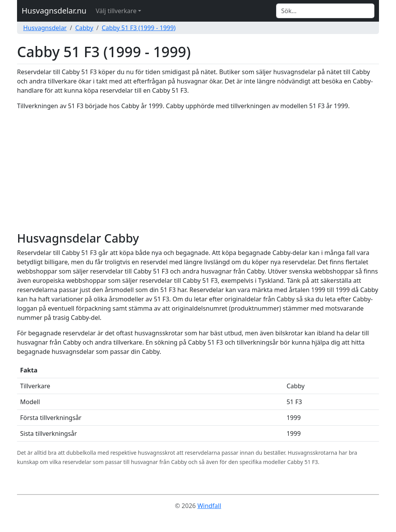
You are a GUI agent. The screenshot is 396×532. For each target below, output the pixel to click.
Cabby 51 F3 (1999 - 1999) (139, 28)
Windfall (209, 506)
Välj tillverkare (116, 11)
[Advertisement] (198, 171)
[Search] (325, 11)
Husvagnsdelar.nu (54, 11)
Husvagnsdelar (45, 28)
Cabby (84, 28)
